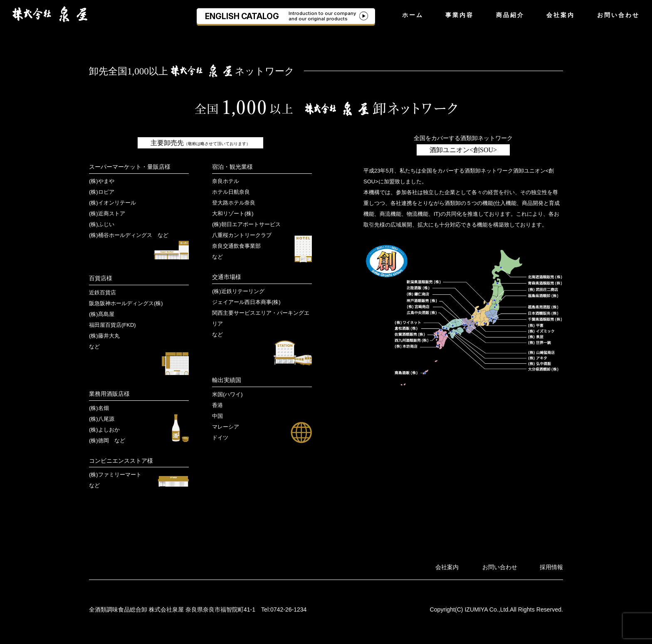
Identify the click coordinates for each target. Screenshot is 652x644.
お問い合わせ (618, 15)
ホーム (413, 15)
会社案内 (561, 15)
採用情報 (551, 567)
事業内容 (459, 15)
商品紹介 (510, 15)
